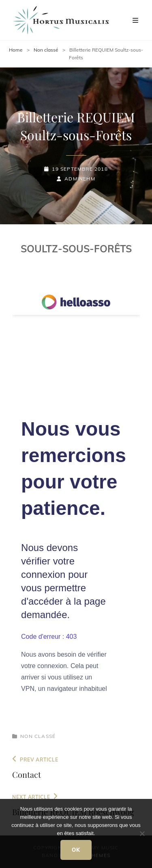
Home (16, 50)
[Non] (142, 833)
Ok (76, 850)
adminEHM (80, 179)
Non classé (46, 50)
